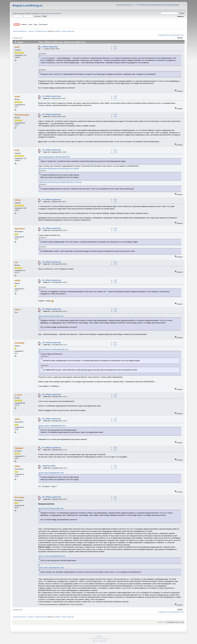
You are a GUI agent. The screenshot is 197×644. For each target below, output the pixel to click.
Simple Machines (104, 638)
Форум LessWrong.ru (27, 6)
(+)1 (115, 497)
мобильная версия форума (168, 5)
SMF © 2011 (99, 638)
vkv (16, 262)
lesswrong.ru (121, 5)
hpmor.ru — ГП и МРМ (136, 5)
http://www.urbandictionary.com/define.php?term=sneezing (60, 182)
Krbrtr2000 (20, 343)
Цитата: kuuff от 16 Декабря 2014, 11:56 (51, 473)
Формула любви (49, 466)
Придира (19, 448)
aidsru (18, 419)
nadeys (18, 200)
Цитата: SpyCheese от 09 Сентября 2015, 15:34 (53, 350)
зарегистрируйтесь (55, 13)
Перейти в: (161, 622)
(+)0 (115, 47)
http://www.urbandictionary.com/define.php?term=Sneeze (59, 168)
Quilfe (17, 96)
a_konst (18, 395)
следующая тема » (178, 35)
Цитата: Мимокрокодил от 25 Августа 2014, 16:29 (54, 157)
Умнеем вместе (151, 5)
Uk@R (18, 281)
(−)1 (115, 345)
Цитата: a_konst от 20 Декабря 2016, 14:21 (52, 426)
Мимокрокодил (22, 115)
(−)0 (115, 49)
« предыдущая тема (164, 35)
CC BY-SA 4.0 (99, 636)
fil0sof (58, 31)
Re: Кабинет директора (52, 96)
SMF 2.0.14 (94, 638)
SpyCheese (20, 229)
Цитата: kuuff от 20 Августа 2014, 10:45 (51, 316)
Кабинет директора (50, 47)
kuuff (17, 47)
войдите (43, 13)
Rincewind (19, 497)
